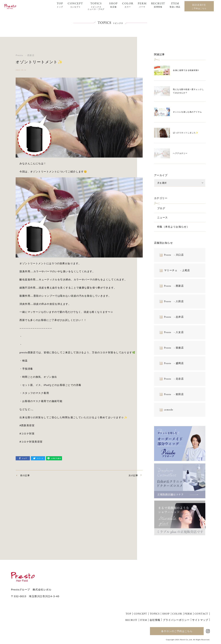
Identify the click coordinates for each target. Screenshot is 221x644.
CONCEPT (75, 5)
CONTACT (201, 614)
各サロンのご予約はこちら (177, 631)
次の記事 (133, 475)
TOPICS (96, 6)
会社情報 (155, 620)
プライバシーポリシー (176, 620)
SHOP (113, 5)
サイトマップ (200, 620)
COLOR (128, 5)
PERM (142, 5)
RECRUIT (158, 5)
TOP (60, 5)
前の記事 (25, 475)
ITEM (175, 5)
